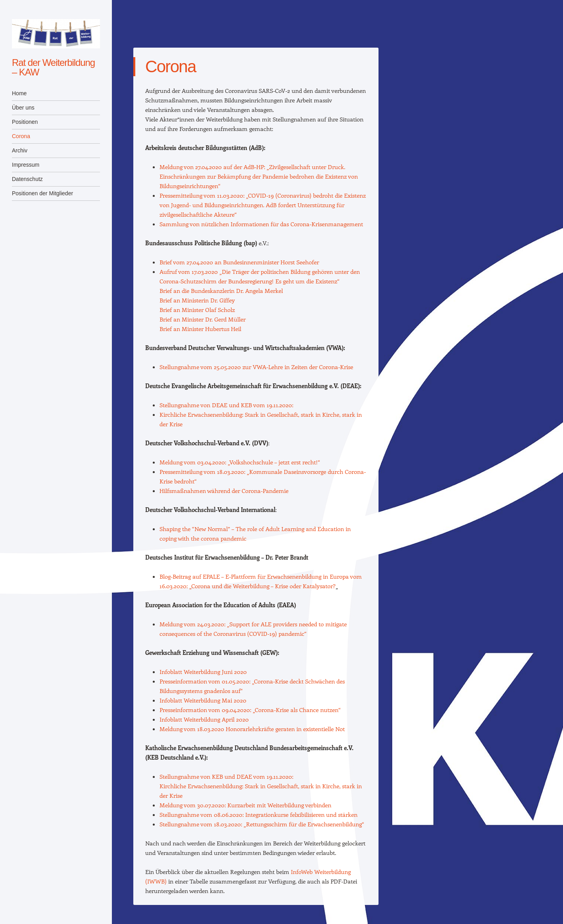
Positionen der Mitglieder (42, 193)
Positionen (25, 122)
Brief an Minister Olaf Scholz (198, 310)
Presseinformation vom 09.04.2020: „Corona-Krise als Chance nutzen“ (250, 710)
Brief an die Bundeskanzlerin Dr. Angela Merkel (221, 291)
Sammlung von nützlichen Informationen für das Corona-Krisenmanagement (261, 224)
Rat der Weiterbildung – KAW (53, 67)
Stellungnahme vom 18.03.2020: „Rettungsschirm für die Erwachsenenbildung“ (262, 824)
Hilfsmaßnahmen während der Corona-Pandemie (224, 491)
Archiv (20, 150)
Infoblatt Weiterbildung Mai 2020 (203, 700)
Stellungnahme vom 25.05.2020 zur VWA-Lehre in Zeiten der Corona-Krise (256, 367)
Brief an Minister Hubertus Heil (201, 329)
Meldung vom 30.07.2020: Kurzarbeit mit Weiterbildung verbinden (245, 805)
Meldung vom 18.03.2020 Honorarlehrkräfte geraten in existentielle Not (252, 729)
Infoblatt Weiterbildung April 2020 (204, 719)
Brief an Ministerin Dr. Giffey (199, 300)
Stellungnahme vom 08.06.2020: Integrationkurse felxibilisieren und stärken (258, 814)
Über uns (23, 108)
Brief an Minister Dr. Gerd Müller (203, 319)
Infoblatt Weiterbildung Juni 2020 (203, 672)
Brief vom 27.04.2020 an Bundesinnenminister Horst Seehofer (239, 262)
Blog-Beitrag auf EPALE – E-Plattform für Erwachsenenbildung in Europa (254, 576)
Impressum (26, 165)
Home (19, 93)
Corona (21, 136)
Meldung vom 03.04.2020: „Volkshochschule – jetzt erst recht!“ (240, 462)
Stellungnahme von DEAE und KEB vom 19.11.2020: (226, 405)
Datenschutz (27, 179)
